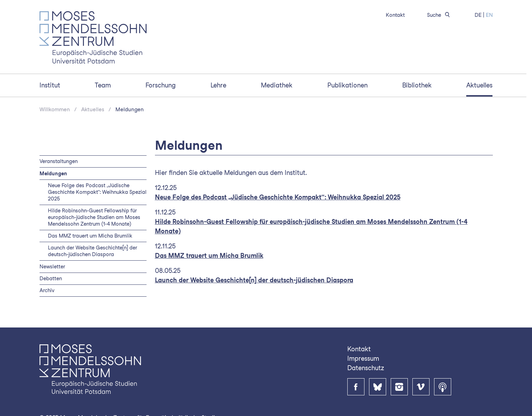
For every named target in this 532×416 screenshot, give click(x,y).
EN (489, 15)
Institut (50, 85)
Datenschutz (366, 368)
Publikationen (347, 85)
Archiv (47, 290)
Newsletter (52, 266)
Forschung (161, 85)
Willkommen (55, 110)
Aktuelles (479, 85)
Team (103, 85)
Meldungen (130, 110)
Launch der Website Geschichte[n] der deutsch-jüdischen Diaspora (93, 251)
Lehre (218, 85)
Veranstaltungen (59, 161)
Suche (440, 15)
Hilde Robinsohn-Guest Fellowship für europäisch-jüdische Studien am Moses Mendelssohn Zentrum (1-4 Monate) (94, 217)
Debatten (51, 278)
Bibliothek (417, 85)
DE (478, 15)
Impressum (363, 358)
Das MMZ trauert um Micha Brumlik (90, 236)
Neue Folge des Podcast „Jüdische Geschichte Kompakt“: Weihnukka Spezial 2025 (97, 192)
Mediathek (277, 85)
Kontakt (395, 15)
